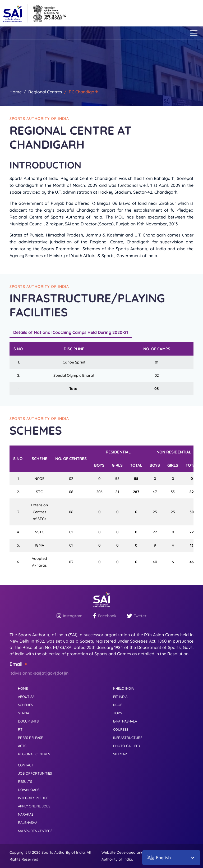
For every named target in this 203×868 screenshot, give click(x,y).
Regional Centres (45, 92)
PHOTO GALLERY (127, 746)
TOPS (117, 713)
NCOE (118, 705)
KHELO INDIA (123, 688)
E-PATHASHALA (125, 721)
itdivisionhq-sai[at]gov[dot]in (39, 673)
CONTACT (26, 765)
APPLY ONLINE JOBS (34, 806)
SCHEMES (25, 705)
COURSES (121, 729)
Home (16, 92)
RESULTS (25, 781)
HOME (23, 688)
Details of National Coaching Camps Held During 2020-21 (71, 332)
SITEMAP (120, 754)
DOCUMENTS (28, 721)
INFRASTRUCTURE (128, 738)
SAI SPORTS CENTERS (35, 831)
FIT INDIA (120, 697)
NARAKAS (26, 814)
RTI (21, 729)
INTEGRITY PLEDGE (33, 798)
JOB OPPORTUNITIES (35, 773)
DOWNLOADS (29, 790)
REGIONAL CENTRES (34, 754)
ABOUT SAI (27, 697)
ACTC (22, 746)
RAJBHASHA (28, 822)
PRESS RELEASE (30, 738)
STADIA (24, 713)
